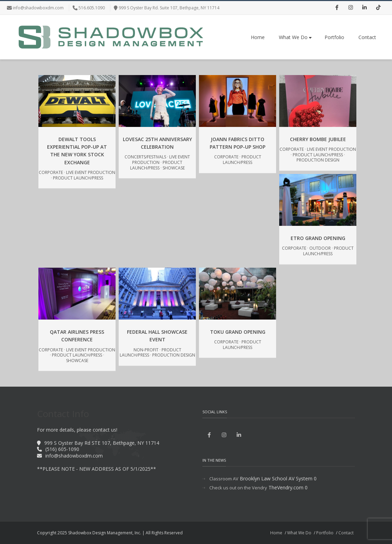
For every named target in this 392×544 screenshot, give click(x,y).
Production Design (318, 160)
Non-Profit (146, 350)
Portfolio (334, 37)
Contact (367, 37)
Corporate (51, 172)
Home (258, 37)
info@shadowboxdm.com (38, 8)
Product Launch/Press (78, 178)
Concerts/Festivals (145, 157)
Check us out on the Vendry (238, 488)
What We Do (295, 37)
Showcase (174, 168)
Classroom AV (224, 479)
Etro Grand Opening (318, 238)
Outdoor (320, 248)
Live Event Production (91, 172)
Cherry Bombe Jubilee (318, 139)
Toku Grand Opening (238, 332)
